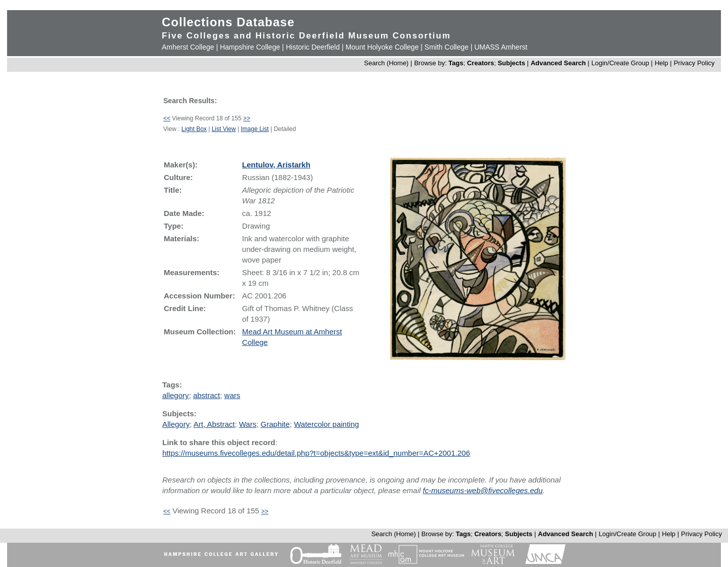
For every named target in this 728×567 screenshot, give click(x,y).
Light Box (194, 129)
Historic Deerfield (313, 47)
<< (167, 118)
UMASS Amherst (501, 47)
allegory (176, 395)
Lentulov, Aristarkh (276, 165)
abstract (207, 395)
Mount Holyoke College (382, 47)
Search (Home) (386, 63)
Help (662, 63)
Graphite (276, 424)
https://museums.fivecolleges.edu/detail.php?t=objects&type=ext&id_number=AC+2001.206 (316, 453)
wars (233, 395)
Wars (248, 424)
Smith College (447, 47)
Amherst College (188, 47)
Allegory (176, 424)
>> (247, 118)
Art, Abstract (214, 424)
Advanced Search (558, 63)
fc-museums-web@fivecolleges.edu (483, 490)
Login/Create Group (621, 63)
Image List (255, 129)
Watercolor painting (326, 424)
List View (224, 129)
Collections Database (228, 22)
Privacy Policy (694, 63)
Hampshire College (250, 47)
